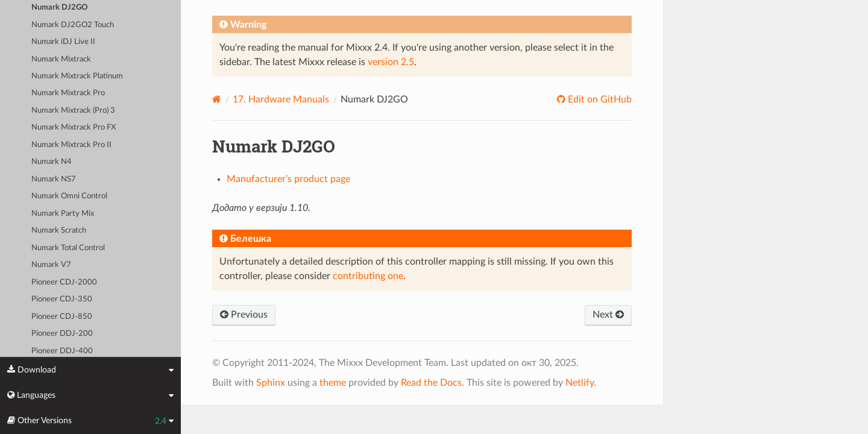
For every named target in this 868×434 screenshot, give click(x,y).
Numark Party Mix (63, 214)
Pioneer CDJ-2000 (64, 282)
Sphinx (271, 383)
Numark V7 (51, 265)
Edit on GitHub (599, 99)
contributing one (368, 276)
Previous (244, 315)
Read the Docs (431, 383)
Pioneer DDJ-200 (62, 334)
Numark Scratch (59, 231)
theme (333, 383)
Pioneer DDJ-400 (62, 351)
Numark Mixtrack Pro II (71, 145)
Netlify (580, 383)
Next (608, 315)
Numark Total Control (68, 248)
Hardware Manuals (281, 99)
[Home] (217, 99)
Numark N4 (52, 162)
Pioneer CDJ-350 (62, 299)
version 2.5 (391, 62)
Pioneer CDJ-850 (62, 317)
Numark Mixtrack (61, 59)
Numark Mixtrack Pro (68, 93)
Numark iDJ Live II (63, 42)
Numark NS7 (54, 179)
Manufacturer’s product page (288, 179)
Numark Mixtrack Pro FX (74, 127)
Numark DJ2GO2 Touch (73, 25)
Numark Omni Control (69, 196)
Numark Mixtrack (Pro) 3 (73, 111)
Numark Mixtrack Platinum (77, 76)
